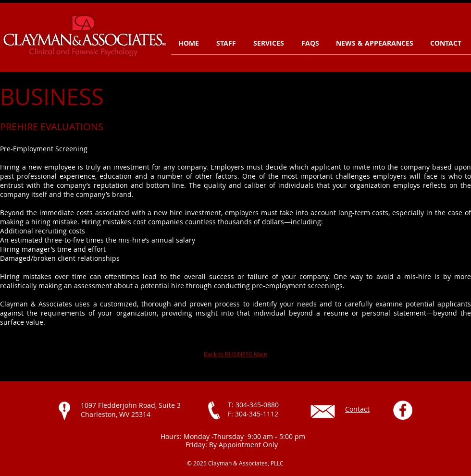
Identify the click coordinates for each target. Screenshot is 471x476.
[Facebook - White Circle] (403, 410)
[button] (270, 43)
